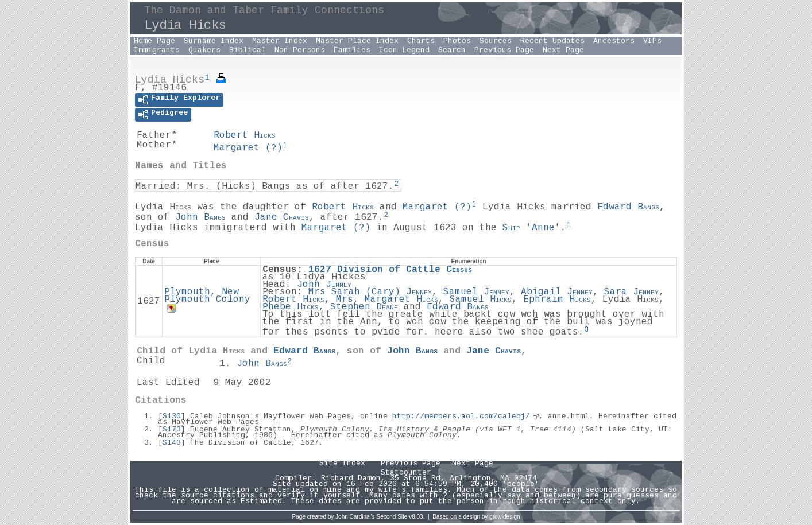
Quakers (204, 50)
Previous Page (504, 50)
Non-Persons (300, 50)
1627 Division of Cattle (390, 270)
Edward (628, 207)
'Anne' (531, 227)
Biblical (248, 50)
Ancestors (614, 41)
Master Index (280, 41)
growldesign (504, 517)
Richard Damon (351, 479)
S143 (172, 443)
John (200, 218)
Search (452, 50)
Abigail (557, 292)
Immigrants (157, 50)
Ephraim (557, 300)
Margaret (248, 148)
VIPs (652, 41)
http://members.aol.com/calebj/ (461, 417)
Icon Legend (404, 50)
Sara (631, 292)
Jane (282, 218)
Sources (496, 41)
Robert (245, 136)
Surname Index (214, 41)
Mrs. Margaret (387, 300)
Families (352, 50)
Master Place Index (357, 41)
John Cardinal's (355, 517)
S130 (172, 417)
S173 (172, 430)
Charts (421, 41)
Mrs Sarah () (370, 292)
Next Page (563, 50)
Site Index (342, 464)
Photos (457, 41)
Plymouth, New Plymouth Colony (207, 296)
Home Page (154, 41)
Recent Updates (552, 41)
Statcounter (406, 473)
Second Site (392, 517)
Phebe (291, 307)
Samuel (476, 292)
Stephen (364, 307)
